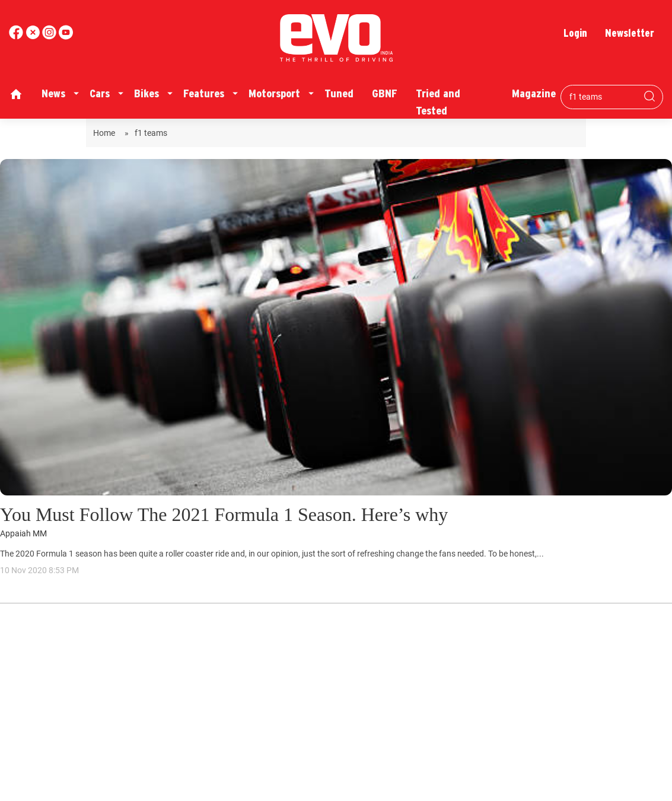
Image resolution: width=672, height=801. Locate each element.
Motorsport (274, 93)
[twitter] (34, 36)
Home (106, 133)
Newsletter (630, 33)
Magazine (534, 93)
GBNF (385, 93)
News (53, 93)
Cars (100, 93)
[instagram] (66, 36)
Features (204, 93)
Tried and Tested (438, 102)
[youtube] (50, 36)
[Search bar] (603, 97)
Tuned (339, 93)
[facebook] (17, 36)
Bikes (146, 93)
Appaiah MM (23, 534)
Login (575, 33)
